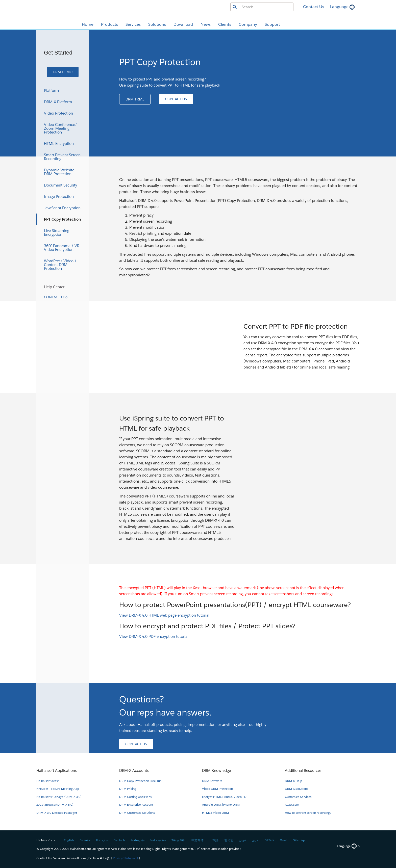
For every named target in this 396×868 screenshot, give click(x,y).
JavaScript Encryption (62, 208)
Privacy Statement (126, 858)
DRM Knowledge (216, 770)
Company (248, 24)
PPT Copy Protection (63, 219)
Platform (51, 90)
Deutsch (119, 840)
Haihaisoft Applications (57, 770)
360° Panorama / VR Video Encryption (62, 248)
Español (85, 840)
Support (272, 24)
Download (183, 24)
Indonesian (158, 840)
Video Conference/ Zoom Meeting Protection (60, 128)
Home (88, 24)
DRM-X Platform (58, 102)
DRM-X (269, 840)
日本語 (214, 840)
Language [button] (340, 7)
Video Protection (58, 113)
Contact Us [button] (314, 7)
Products (109, 24)
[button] (63, 72)
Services (133, 24)
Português (138, 840)
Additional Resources (303, 770)
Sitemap (299, 840)
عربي (243, 840)
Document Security (60, 185)
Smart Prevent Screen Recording (62, 157)
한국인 (229, 840)
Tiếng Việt (179, 840)
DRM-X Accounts (134, 770)
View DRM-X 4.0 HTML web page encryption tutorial (164, 615)
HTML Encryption (59, 143)
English (69, 840)
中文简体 (197, 840)
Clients (225, 24)
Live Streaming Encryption (57, 232)
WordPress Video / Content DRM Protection (60, 265)
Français (102, 840)
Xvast (284, 840)
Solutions (157, 24)
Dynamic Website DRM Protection (59, 172)
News (206, 24)
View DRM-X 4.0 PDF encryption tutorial (154, 636)
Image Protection (59, 196)
